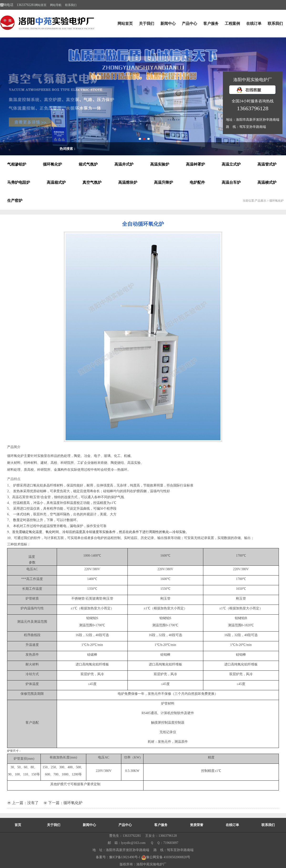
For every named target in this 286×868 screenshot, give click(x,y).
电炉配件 (197, 182)
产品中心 (189, 24)
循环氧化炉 (52, 164)
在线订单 (254, 24)
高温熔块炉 (128, 182)
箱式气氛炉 (88, 164)
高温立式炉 (231, 164)
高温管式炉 (267, 164)
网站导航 (56, 5)
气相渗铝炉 (17, 164)
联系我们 (71, 5)
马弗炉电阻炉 (19, 182)
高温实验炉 (160, 164)
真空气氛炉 (92, 182)
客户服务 (211, 24)
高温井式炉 (124, 164)
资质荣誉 (197, 825)
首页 (18, 825)
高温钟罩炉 (195, 164)
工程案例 (232, 24)
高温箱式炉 (56, 182)
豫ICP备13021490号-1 (125, 857)
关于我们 (147, 24)
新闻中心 (168, 24)
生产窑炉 (15, 201)
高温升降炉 (163, 182)
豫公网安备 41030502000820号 (166, 857)
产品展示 (260, 201)
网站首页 (41, 5)
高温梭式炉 (267, 182)
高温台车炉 (231, 182)
